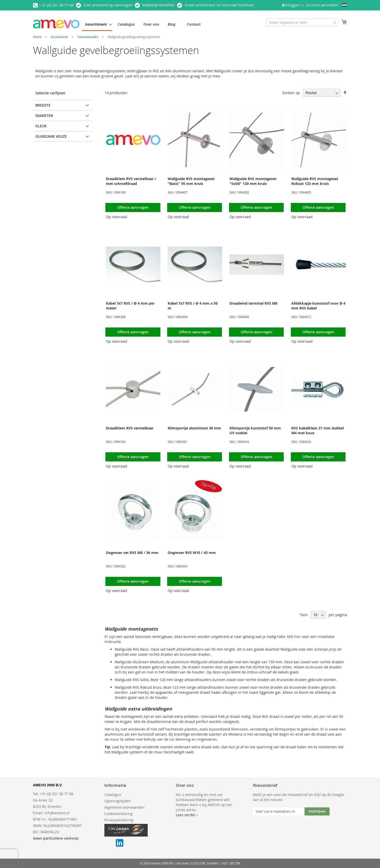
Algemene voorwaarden (125, 807)
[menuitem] (97, 25)
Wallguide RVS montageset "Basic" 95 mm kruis (191, 181)
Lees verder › (187, 815)
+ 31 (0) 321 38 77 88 (56, 5)
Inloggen (292, 5)
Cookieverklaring (118, 814)
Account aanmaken (322, 5)
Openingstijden (118, 801)
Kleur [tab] (41, 126)
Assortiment (60, 37)
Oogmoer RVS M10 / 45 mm (192, 553)
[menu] (161, 25)
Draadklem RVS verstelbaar (130, 428)
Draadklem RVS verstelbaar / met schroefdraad (131, 181)
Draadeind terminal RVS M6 (253, 303)
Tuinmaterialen (88, 37)
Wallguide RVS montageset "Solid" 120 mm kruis (253, 181)
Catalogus (113, 795)
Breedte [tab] (43, 105)
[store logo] (56, 24)
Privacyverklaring (119, 820)
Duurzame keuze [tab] (51, 136)
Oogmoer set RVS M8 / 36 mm (132, 553)
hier (298, 637)
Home (38, 37)
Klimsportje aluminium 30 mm (194, 428)
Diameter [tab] (44, 116)
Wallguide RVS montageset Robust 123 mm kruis (315, 181)
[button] (345, 5)
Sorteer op (291, 93)
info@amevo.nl (57, 813)
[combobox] (302, 22)
